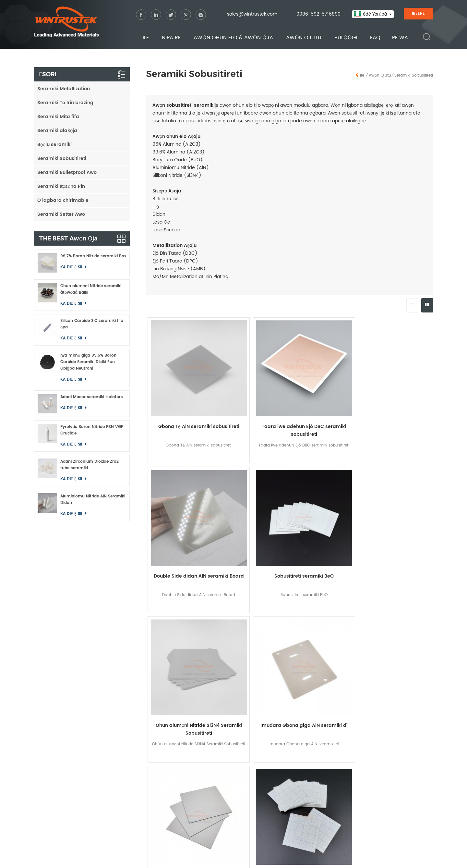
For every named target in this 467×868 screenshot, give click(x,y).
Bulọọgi (346, 38)
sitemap (237, 858)
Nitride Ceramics (366, 766)
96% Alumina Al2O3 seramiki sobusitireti (397, 513)
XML (253, 858)
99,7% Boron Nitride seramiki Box (93, 256)
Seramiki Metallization (64, 89)
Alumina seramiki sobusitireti (182, 629)
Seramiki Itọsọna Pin (61, 186)
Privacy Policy (275, 858)
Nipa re (171, 38)
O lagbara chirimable (63, 200)
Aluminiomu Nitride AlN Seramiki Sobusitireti (325, 513)
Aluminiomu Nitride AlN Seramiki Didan (93, 500)
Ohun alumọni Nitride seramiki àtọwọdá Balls (91, 289)
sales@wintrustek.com (252, 14)
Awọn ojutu (304, 38)
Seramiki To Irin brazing (65, 103)
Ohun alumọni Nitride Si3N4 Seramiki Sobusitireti (182, 513)
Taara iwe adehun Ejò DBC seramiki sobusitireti (254, 397)
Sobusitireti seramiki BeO (397, 393)
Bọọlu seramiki (54, 145)
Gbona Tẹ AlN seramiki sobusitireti (182, 397)
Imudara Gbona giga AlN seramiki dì (253, 513)
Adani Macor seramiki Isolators (92, 397)
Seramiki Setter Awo (61, 214)
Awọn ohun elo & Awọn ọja (233, 38)
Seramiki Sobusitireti (414, 75)
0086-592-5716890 (318, 14)
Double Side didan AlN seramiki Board (325, 397)
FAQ (375, 38)
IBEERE (418, 14)
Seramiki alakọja (57, 131)
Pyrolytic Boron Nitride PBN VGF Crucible (92, 430)
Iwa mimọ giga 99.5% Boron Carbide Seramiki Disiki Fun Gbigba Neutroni (88, 362)
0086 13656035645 (101, 792)
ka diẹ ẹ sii (72, 267)
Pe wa (400, 38)
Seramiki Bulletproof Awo (67, 172)
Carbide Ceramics (368, 777)
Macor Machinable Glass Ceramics (384, 797)
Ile (146, 38)
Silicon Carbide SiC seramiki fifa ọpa (92, 324)
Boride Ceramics (366, 787)
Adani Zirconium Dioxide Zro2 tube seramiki (90, 465)
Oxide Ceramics (365, 756)
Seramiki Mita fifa (58, 117)
